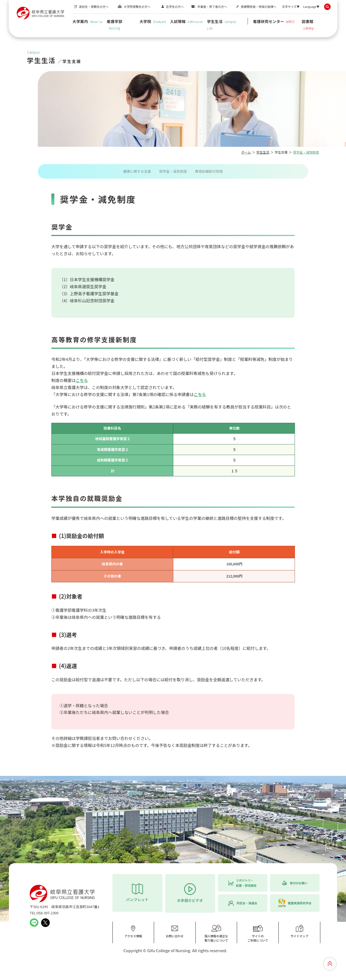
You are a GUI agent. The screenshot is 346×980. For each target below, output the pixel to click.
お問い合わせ (175, 931)
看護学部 (115, 24)
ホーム (246, 152)
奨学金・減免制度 (173, 171)
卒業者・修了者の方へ (212, 6)
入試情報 (187, 21)
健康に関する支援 (137, 171)
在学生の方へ (175, 6)
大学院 (153, 21)
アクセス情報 (133, 931)
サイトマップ (300, 931)
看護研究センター (274, 21)
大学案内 (88, 21)
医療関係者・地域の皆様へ (259, 6)
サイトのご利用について (258, 933)
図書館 (308, 24)
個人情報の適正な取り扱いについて (216, 933)
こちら (82, 380)
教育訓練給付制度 (209, 171)
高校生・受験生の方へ (94, 6)
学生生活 (222, 25)
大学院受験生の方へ (137, 6)
